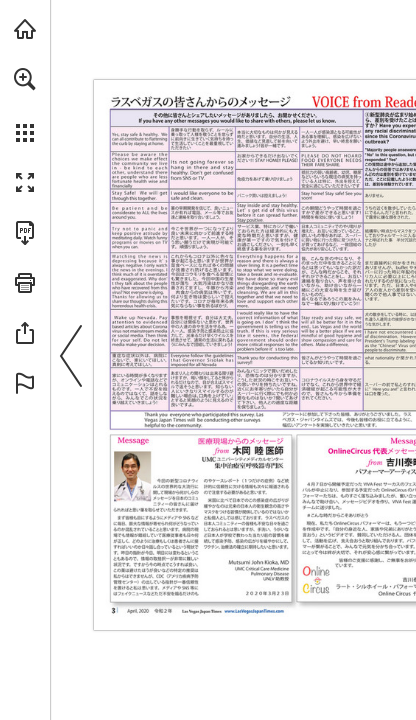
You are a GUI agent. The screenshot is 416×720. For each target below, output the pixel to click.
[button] (25, 79)
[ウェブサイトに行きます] (254, 612)
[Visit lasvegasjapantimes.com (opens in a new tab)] (25, 29)
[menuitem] (25, 105)
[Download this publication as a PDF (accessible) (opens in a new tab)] (25, 233)
